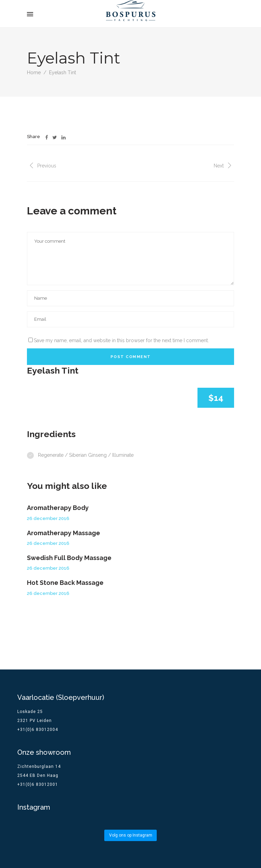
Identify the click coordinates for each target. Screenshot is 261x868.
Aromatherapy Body (58, 508)
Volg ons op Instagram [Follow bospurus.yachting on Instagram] (131, 835)
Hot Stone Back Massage (65, 583)
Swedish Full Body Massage (69, 558)
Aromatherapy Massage (64, 533)
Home (34, 73)
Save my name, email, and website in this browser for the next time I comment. (121, 340)
